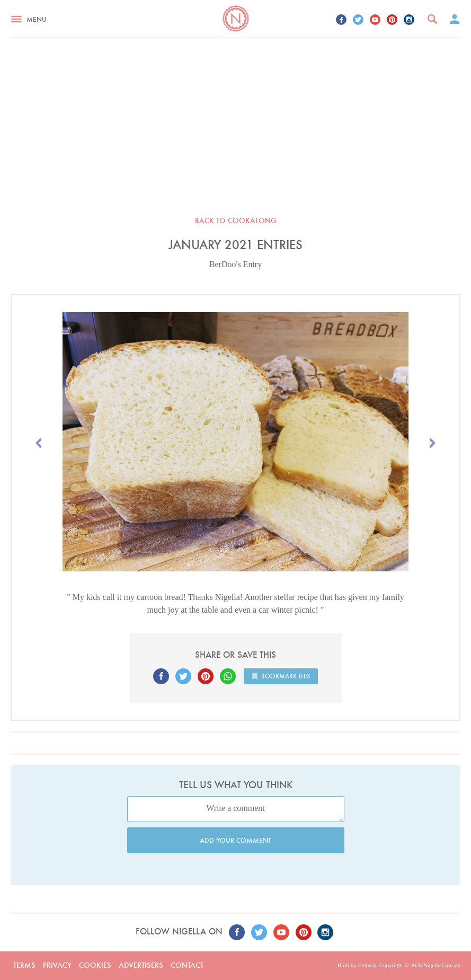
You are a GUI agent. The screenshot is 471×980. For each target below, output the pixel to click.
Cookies (95, 965)
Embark (367, 965)
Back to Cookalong (236, 220)
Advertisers (141, 965)
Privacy (57, 965)
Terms (24, 965)
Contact (187, 965)
